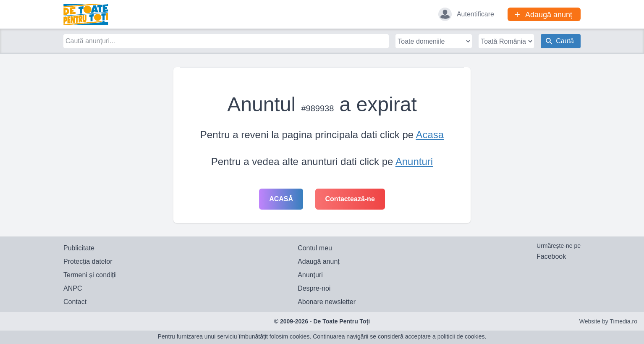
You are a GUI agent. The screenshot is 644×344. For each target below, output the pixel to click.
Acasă (281, 199)
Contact (75, 302)
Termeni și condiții (90, 275)
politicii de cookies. (462, 336)
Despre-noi (314, 288)
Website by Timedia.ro (608, 321)
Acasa (430, 135)
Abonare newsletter (327, 302)
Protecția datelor (88, 261)
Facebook (551, 256)
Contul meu (315, 248)
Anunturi (414, 161)
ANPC (73, 288)
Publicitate (79, 248)
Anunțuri (310, 275)
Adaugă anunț (319, 261)
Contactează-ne (350, 199)
